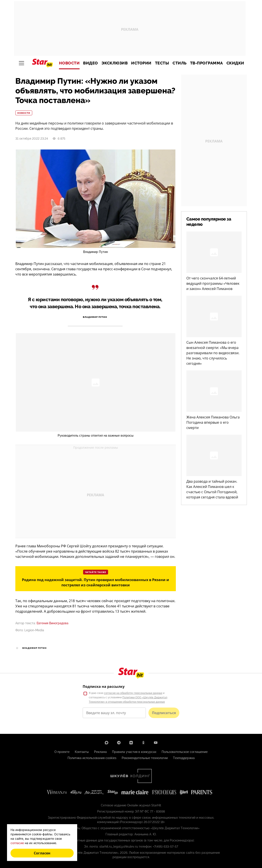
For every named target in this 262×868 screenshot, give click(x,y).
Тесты (162, 63)
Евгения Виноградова (53, 623)
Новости (69, 63)
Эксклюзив (115, 63)
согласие (17, 843)
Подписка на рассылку (104, 687)
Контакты (82, 752)
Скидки (235, 63)
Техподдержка (184, 758)
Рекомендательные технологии (145, 758)
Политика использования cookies (92, 758)
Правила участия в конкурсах (134, 752)
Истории (141, 63)
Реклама (100, 752)
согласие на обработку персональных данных (133, 693)
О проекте (62, 752)
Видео (91, 63)
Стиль (180, 63)
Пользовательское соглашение (185, 752)
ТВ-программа (207, 63)
